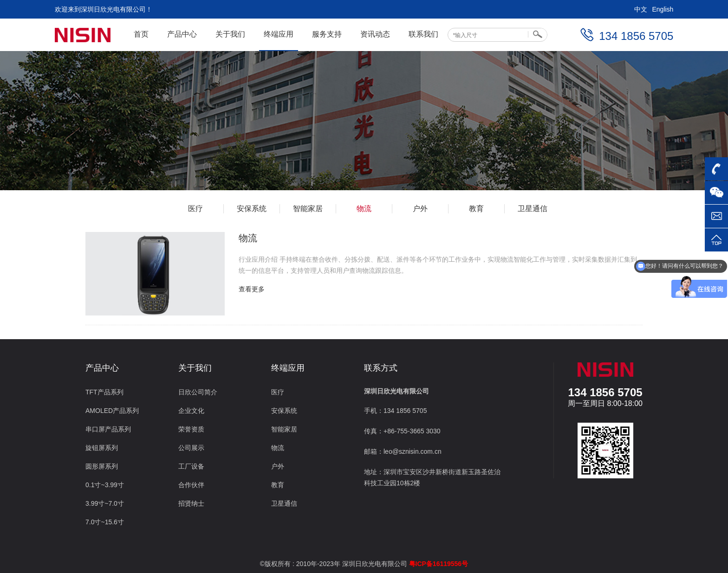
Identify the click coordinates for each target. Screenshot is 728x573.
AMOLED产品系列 (112, 411)
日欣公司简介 (198, 392)
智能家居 (308, 209)
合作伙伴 (191, 485)
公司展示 (191, 448)
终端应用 (279, 34)
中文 (641, 9)
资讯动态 (375, 34)
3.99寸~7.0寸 (105, 503)
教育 (476, 209)
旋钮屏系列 (102, 448)
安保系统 (252, 209)
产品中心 (182, 34)
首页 (141, 34)
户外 (420, 209)
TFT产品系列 (104, 392)
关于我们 (230, 34)
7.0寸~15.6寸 (105, 522)
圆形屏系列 (102, 466)
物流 (364, 209)
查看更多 (252, 289)
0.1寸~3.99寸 (105, 485)
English (663, 9)
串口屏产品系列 (108, 429)
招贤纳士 (191, 503)
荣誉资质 (191, 429)
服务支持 (327, 34)
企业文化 (191, 411)
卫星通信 (533, 209)
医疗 (195, 209)
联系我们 (423, 34)
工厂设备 (191, 466)
